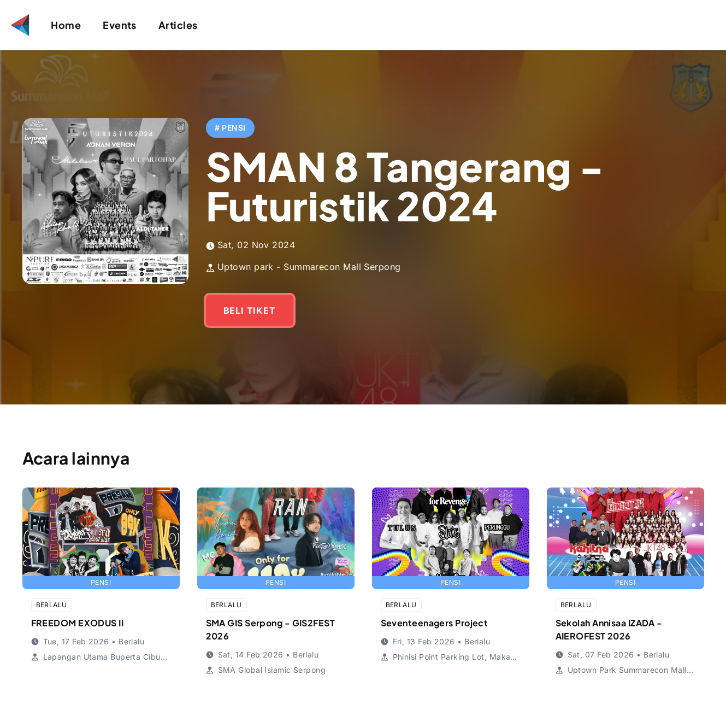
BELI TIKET (250, 310)
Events (120, 25)
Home (66, 25)
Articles (178, 25)
